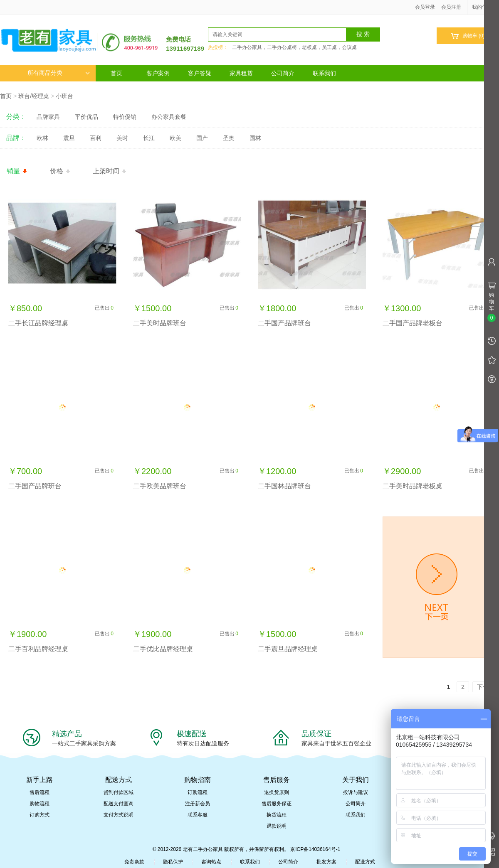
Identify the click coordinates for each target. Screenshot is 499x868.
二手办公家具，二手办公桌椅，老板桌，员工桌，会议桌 (294, 47)
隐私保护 (173, 862)
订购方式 (40, 815)
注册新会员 (198, 804)
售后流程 (40, 792)
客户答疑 (200, 73)
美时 (122, 138)
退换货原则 (277, 792)
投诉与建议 (356, 792)
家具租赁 (241, 73)
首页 (116, 73)
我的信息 (485, 7)
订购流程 (198, 792)
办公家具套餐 (169, 117)
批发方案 (326, 862)
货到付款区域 (119, 792)
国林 (255, 138)
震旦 (69, 138)
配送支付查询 (119, 804)
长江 (149, 138)
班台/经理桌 (34, 96)
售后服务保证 (277, 804)
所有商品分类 (59, 73)
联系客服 (198, 815)
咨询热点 (211, 862)
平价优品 (86, 117)
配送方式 (365, 862)
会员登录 (425, 7)
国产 (202, 138)
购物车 (468, 36)
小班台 (64, 96)
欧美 (175, 138)
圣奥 (229, 138)
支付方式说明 (119, 815)
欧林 (42, 138)
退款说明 (277, 826)
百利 (96, 138)
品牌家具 (48, 117)
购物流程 (40, 804)
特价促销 (125, 117)
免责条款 (134, 862)
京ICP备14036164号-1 (315, 849)
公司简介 (283, 73)
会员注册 (451, 7)
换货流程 (277, 815)
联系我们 (324, 73)
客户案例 (158, 73)
